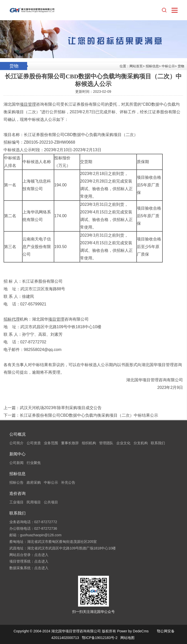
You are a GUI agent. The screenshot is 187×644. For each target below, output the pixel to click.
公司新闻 (16, 463)
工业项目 (16, 502)
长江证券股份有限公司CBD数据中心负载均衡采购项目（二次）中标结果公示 (89, 415)
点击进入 (41, 555)
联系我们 (158, 443)
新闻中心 (17, 454)
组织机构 (89, 443)
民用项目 (34, 502)
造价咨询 (17, 493)
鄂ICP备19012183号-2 (100, 638)
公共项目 (51, 502)
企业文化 (123, 443)
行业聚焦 (34, 463)
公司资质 (34, 443)
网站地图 (127, 638)
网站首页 (136, 66)
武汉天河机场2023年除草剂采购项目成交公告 (61, 408)
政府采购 (34, 482)
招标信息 (152, 66)
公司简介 (16, 443)
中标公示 (168, 66)
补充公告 (68, 482)
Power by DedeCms (133, 631)
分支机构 (141, 443)
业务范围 (51, 443)
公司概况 (17, 434)
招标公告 (16, 482)
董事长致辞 (70, 443)
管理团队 (106, 443)
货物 (181, 66)
